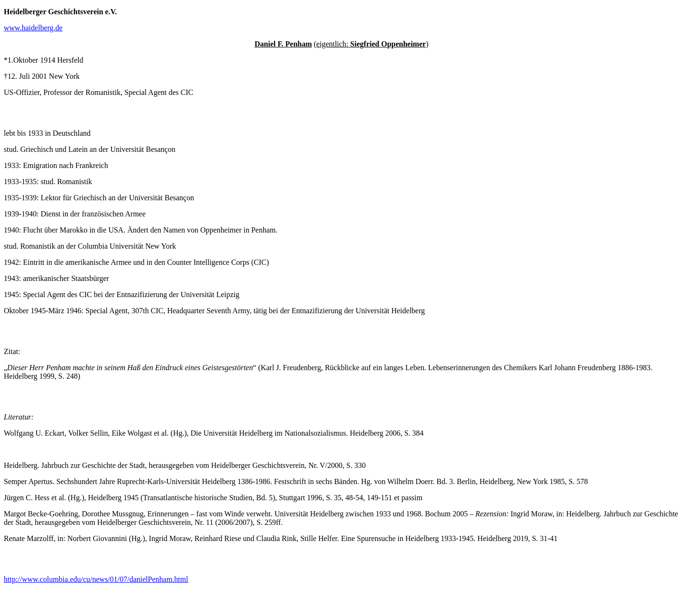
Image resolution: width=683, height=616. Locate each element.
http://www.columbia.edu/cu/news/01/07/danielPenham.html (96, 579)
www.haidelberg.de (33, 28)
